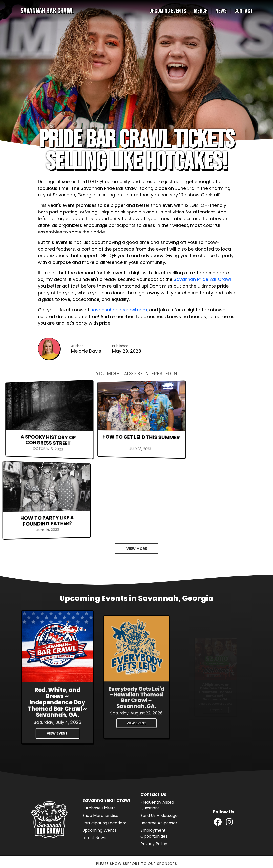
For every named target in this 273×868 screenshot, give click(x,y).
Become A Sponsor (159, 741)
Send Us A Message (159, 733)
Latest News (94, 755)
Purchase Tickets (99, 726)
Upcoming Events (168, 11)
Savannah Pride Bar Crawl (202, 279)
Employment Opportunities (154, 751)
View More (137, 466)
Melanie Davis (86, 351)
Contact (244, 11)
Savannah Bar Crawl (47, 11)
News (221, 11)
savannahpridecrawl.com (119, 310)
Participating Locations (105, 741)
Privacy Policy (154, 761)
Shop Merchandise (100, 733)
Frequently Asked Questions (157, 723)
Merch (201, 11)
